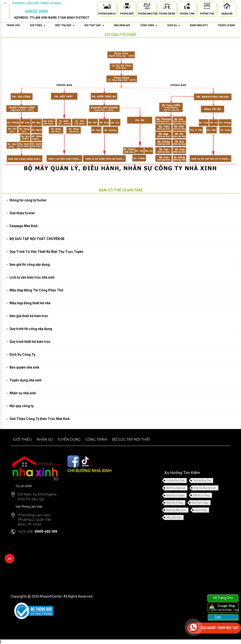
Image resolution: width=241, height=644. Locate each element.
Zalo (218, 617)
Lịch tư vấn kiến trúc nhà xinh (32, 277)
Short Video (201, 510)
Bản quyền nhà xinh (24, 367)
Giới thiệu (23, 439)
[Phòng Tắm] (187, 7)
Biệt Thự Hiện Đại (176, 488)
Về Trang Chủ (223, 598)
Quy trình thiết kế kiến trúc (30, 342)
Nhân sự (45, 439)
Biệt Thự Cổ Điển (175, 495)
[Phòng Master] (147, 7)
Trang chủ (13, 25)
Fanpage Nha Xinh (24, 226)
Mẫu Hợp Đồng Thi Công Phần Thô (36, 290)
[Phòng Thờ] (207, 7)
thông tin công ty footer (28, 200)
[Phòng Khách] (107, 7)
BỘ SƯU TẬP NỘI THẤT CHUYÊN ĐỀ (37, 239)
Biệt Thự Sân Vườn (176, 510)
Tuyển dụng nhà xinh (25, 380)
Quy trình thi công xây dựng (31, 329)
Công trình (96, 439)
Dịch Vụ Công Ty (22, 354)
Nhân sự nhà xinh (23, 393)
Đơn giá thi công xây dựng (30, 265)
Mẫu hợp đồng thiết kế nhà (30, 303)
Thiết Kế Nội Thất (175, 481)
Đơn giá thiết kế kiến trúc (29, 316)
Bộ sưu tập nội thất (131, 439)
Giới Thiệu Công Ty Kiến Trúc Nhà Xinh (40, 419)
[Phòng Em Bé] (167, 7)
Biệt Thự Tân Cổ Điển (205, 488)
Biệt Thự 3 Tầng (175, 503)
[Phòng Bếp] (127, 7)
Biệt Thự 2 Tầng (201, 495)
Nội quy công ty (22, 406)
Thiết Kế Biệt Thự (202, 481)
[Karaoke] (227, 7)
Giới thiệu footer (22, 213)
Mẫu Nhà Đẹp (174, 517)
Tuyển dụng (69, 439)
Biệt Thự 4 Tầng (200, 503)
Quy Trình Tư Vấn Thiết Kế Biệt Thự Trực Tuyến (46, 252)
